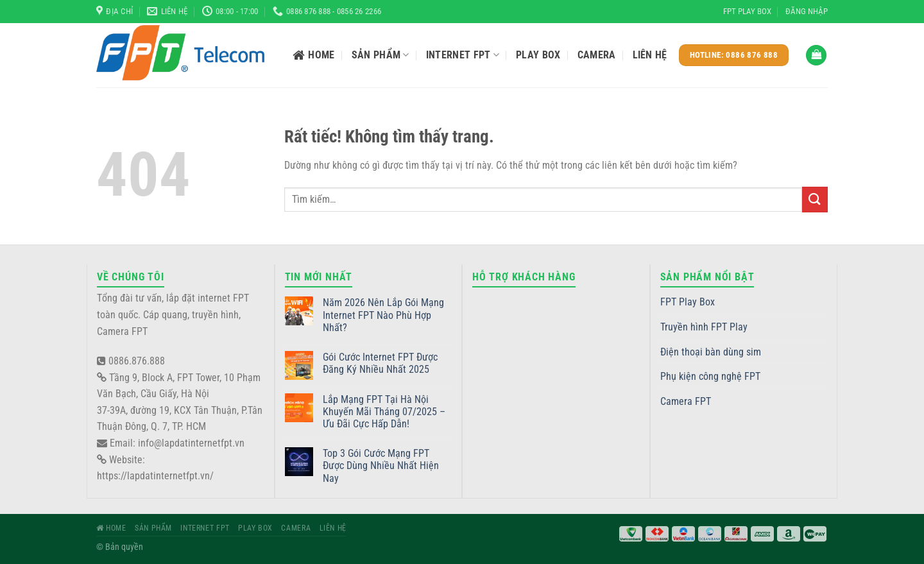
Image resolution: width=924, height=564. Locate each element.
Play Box (538, 55)
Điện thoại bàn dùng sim (711, 352)
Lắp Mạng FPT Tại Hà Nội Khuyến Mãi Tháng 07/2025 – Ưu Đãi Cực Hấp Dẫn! (384, 412)
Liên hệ (650, 55)
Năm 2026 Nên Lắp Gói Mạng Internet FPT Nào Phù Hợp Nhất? (383, 315)
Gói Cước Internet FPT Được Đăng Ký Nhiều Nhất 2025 (380, 363)
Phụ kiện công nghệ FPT (710, 376)
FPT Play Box (747, 11)
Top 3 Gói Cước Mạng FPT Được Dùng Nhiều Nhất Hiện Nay (381, 466)
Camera (597, 55)
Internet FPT (463, 55)
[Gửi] (815, 199)
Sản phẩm (381, 55)
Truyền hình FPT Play (704, 327)
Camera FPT (686, 401)
